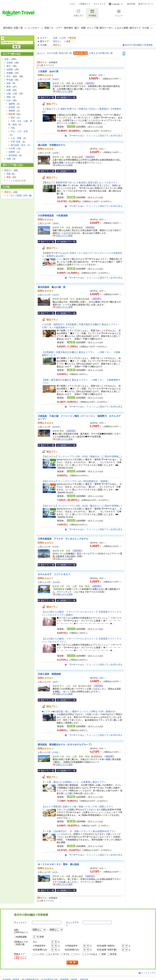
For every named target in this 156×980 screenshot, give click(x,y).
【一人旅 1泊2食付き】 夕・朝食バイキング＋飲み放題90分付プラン (79, 831)
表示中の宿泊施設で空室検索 (139, 45)
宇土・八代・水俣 (19, 131)
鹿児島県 (13, 155)
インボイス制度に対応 (17, 195)
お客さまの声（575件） (49, 752)
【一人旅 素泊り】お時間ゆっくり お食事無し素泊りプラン (75, 782)
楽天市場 (131, 4)
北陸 (9, 83)
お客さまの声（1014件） (50, 582)
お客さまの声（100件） (49, 153)
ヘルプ (72, 4)
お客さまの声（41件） (49, 872)
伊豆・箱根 (12, 76)
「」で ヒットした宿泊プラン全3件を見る (95, 407)
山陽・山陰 (12, 94)
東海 (9, 87)
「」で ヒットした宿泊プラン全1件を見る (95, 136)
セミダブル (54, 954)
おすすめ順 (52, 53)
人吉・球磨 (16, 138)
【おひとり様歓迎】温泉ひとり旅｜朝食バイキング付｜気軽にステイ (78, 807)
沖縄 (9, 159)
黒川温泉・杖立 (18, 145)
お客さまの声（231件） (49, 295)
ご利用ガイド (84, 4)
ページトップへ (149, 973)
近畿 (9, 90)
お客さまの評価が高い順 (101, 53)
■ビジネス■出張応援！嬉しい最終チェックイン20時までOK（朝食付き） (80, 711)
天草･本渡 (16, 142)
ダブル (66, 954)
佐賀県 (12, 107)
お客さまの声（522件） (49, 547)
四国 (9, 97)
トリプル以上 (91, 954)
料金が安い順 (65, 53)
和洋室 (113, 954)
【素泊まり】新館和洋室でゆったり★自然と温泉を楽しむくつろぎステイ (80, 182)
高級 (9, 174)
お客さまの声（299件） (49, 223)
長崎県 (12, 111)
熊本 (13, 118)
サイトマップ (100, 4)
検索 (72, 963)
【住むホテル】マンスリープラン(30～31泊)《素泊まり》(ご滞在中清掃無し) (82, 506)
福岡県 (12, 104)
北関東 (10, 69)
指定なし (57, 41)
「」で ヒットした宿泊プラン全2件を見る (95, 665)
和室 (104, 954)
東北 (9, 66)
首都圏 (10, 73)
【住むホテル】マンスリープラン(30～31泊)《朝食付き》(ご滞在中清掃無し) (82, 456)
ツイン (77, 954)
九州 (63, 38)
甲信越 (10, 80)
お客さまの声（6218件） (50, 427)
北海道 (10, 63)
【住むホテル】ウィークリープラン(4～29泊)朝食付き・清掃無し (76, 481)
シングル (40, 954)
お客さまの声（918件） (49, 79)
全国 (55, 38)
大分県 (12, 149)
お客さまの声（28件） (49, 682)
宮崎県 (12, 152)
